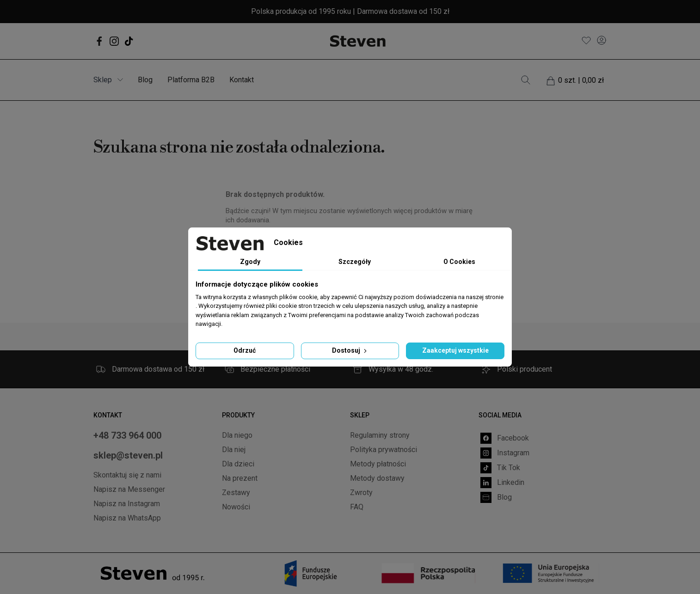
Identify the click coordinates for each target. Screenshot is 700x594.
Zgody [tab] (250, 262)
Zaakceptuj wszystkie (455, 350)
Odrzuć (245, 350)
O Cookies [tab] (459, 262)
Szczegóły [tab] (355, 262)
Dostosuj (350, 350)
